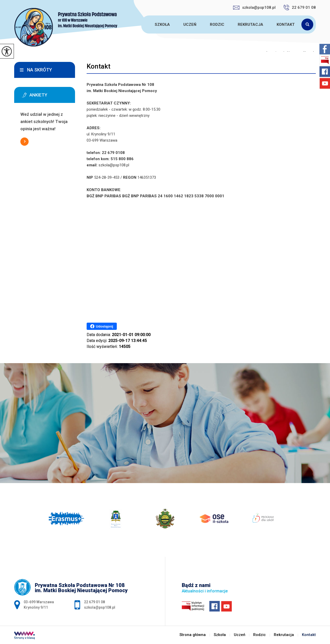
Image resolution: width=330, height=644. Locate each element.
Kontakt (286, 25)
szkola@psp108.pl (254, 7)
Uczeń (190, 25)
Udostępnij (102, 326)
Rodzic (217, 25)
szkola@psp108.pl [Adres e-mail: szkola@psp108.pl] (100, 607)
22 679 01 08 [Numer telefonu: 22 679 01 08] (94, 602)
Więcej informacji (24, 142)
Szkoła (162, 25)
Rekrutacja (250, 25)
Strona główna (142, 25)
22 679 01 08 (300, 7)
